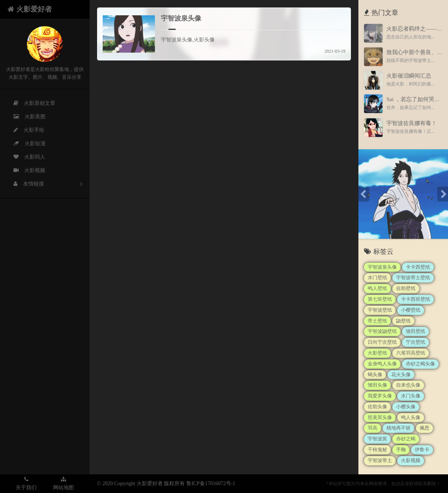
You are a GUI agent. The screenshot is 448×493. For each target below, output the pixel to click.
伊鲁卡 (422, 450)
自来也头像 (408, 385)
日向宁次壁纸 (382, 342)
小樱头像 (406, 407)
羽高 (373, 428)
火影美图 (25, 117)
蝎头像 (375, 375)
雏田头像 (377, 385)
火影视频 (25, 171)
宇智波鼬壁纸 (382, 331)
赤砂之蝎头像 (420, 364)
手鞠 (401, 450)
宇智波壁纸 (380, 310)
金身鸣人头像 (382, 364)
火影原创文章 (30, 103)
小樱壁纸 (411, 310)
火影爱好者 (30, 9)
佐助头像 (377, 407)
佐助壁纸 (406, 288)
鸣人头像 (411, 417)
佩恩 (424, 428)
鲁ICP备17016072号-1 (211, 483)
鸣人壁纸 (377, 288)
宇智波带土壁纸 (413, 277)
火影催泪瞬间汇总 (409, 76)
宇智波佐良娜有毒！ (412, 123)
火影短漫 (25, 144)
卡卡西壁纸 (418, 267)
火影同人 (25, 157)
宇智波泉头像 (181, 18)
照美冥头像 (380, 417)
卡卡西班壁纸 (416, 299)
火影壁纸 (377, 353)
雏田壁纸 (416, 331)
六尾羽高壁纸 (411, 353)
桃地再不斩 (399, 428)
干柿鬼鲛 (377, 450)
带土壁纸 (377, 321)
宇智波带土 (380, 460)
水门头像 (411, 396)
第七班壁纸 (380, 299)
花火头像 (401, 375)
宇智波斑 (377, 439)
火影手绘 (24, 130)
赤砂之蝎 (406, 439)
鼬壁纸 (403, 321)
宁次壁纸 (416, 342)
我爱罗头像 (380, 396)
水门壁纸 (377, 277)
